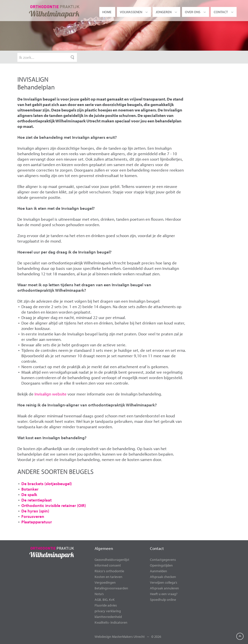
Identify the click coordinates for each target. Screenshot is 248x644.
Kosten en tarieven (108, 577)
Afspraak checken (163, 577)
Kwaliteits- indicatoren (111, 622)
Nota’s (99, 594)
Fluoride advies (106, 605)
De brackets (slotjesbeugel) (47, 483)
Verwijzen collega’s (164, 582)
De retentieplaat (36, 500)
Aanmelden (159, 571)
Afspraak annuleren (164, 588)
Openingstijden (161, 565)
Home (107, 12)
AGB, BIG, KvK (105, 600)
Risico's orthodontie (109, 571)
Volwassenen (134, 12)
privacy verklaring (108, 611)
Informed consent (108, 565)
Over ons (196, 12)
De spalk (29, 494)
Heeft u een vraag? (164, 594)
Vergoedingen (105, 582)
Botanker (30, 489)
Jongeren (167, 12)
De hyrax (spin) (35, 511)
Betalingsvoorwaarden (111, 588)
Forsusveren (33, 516)
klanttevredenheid (108, 617)
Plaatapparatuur (37, 522)
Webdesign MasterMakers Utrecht (120, 637)
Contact (224, 12)
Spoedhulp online (163, 600)
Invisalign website (51, 394)
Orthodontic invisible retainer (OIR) (54, 505)
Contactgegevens (163, 560)
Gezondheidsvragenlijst (112, 560)
